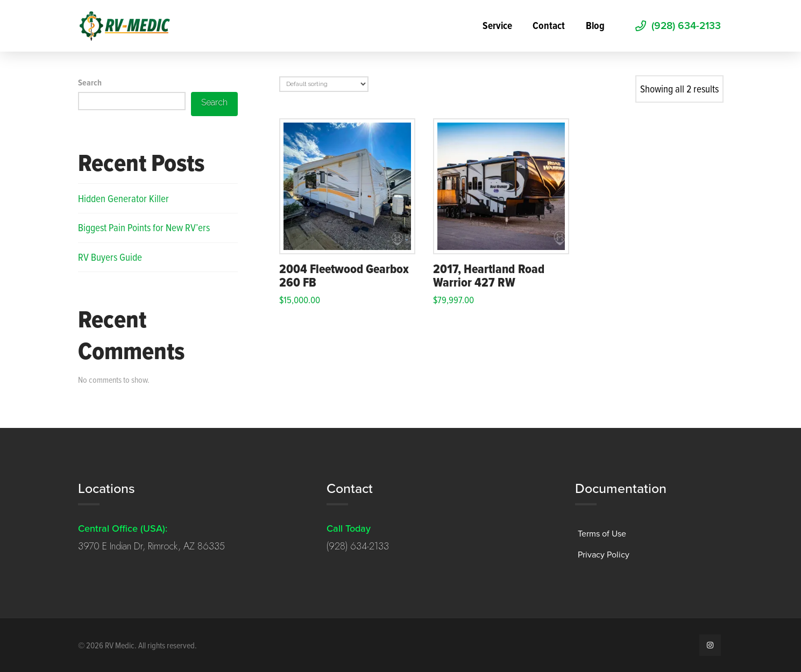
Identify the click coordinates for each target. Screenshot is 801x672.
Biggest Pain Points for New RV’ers (144, 227)
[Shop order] (324, 84)
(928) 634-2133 (358, 546)
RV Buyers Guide (110, 257)
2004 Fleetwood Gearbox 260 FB (344, 276)
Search (90, 83)
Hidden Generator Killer (123, 198)
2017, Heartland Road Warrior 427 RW (488, 276)
